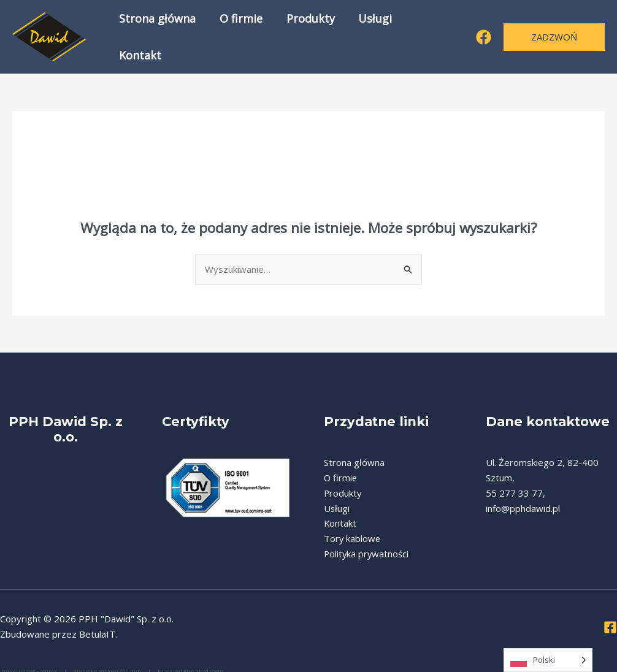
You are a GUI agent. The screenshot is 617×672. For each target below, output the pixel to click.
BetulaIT (97, 627)
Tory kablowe (353, 532)
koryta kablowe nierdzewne (191, 664)
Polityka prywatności (367, 548)
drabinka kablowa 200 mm (108, 664)
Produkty (306, 34)
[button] (554, 33)
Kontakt (430, 34)
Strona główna (157, 34)
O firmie (239, 34)
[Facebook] (484, 34)
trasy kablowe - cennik (30, 664)
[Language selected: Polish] (548, 660)
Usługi (370, 34)
